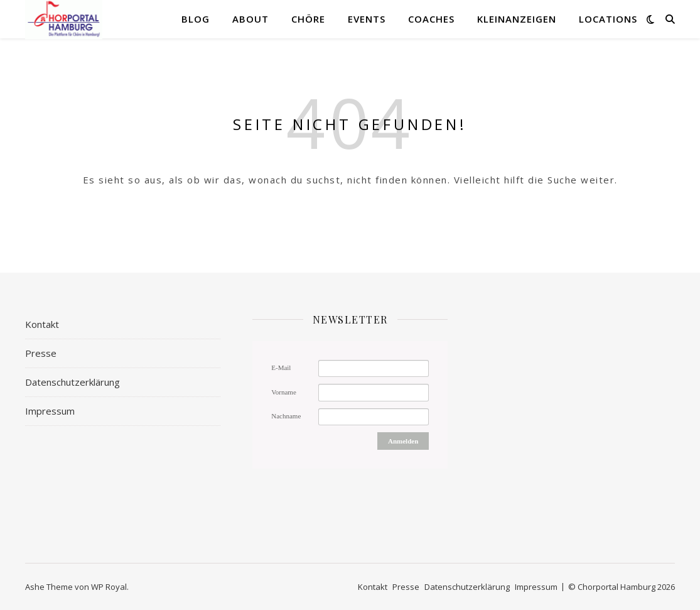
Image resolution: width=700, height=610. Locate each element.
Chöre (308, 19)
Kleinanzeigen (517, 19)
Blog (196, 19)
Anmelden (403, 441)
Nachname (286, 416)
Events (367, 19)
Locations (608, 19)
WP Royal (109, 587)
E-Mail (281, 368)
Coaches (431, 19)
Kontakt (42, 324)
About (250, 19)
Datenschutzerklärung (73, 382)
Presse (41, 353)
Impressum (50, 411)
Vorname (284, 392)
